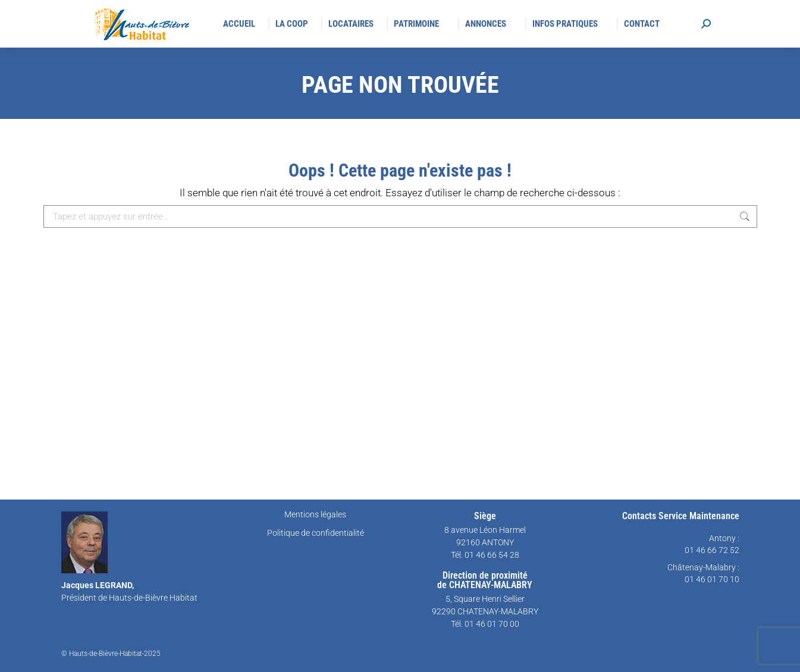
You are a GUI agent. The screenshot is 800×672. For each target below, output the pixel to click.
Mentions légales (315, 514)
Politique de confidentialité (316, 533)
